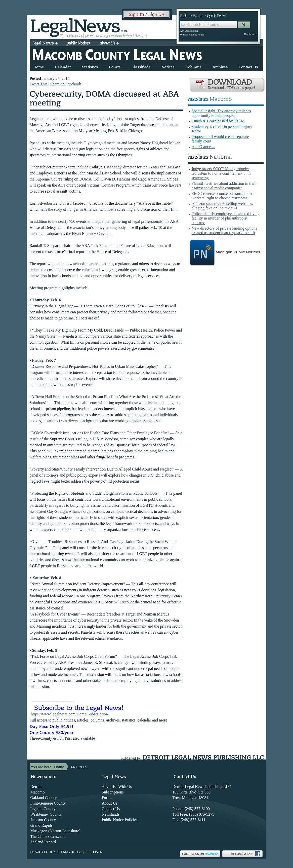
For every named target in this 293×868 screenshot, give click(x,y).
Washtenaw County (46, 814)
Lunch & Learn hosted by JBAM (218, 121)
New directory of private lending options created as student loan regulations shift (224, 230)
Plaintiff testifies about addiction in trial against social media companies (224, 186)
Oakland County (44, 798)
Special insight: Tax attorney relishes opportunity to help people (221, 113)
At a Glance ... (203, 147)
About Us (110, 803)
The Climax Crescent (48, 836)
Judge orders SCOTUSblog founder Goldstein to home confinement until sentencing (221, 173)
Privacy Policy (43, 852)
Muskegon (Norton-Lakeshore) (56, 831)
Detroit (36, 787)
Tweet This (39, 84)
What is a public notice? (193, 35)
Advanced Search (189, 31)
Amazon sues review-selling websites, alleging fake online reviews (222, 206)
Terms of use (70, 852)
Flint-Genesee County (48, 803)
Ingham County (43, 809)
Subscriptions (113, 792)
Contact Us (111, 809)
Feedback (94, 852)
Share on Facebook (66, 84)
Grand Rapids (41, 825)
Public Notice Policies (120, 820)
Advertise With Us (117, 787)
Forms (107, 798)
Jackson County (43, 820)
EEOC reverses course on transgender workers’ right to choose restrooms (222, 196)
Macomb (38, 792)
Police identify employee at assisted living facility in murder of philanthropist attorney (226, 218)
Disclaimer (250, 34)
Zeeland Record (43, 842)
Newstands (111, 814)
